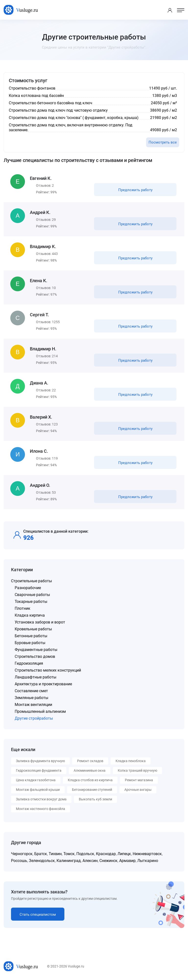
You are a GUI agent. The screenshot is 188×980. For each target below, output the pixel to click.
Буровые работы (30, 643)
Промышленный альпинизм (40, 711)
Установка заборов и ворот (40, 622)
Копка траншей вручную (137, 770)
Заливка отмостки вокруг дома (41, 799)
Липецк (124, 854)
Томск (69, 854)
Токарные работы (31, 602)
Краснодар (106, 854)
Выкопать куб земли (95, 799)
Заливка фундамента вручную (40, 761)
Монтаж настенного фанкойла (41, 809)
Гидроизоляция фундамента (39, 770)
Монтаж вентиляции (33, 705)
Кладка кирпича (30, 615)
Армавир (127, 861)
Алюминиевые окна (90, 770)
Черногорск (22, 854)
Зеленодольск (42, 861)
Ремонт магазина (139, 780)
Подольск (85, 854)
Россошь (19, 861)
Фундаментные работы (36, 650)
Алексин (90, 861)
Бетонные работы (31, 636)
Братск (41, 854)
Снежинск (108, 861)
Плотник (23, 608)
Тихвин (55, 854)
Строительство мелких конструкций (48, 670)
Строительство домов (35, 656)
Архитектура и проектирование (43, 684)
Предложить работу (135, 190)
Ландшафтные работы (35, 677)
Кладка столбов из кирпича (90, 780)
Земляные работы (31, 698)
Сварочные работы (32, 595)
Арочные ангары (138, 790)
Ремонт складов (90, 761)
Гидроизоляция (29, 663)
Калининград (69, 861)
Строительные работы (31, 581)
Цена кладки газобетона (36, 780)
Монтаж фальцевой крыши (38, 790)
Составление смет (31, 691)
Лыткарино (148, 861)
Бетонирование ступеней (92, 790)
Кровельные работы (33, 629)
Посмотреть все (163, 142)
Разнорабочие (28, 588)
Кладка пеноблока (131, 761)
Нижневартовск (147, 854)
